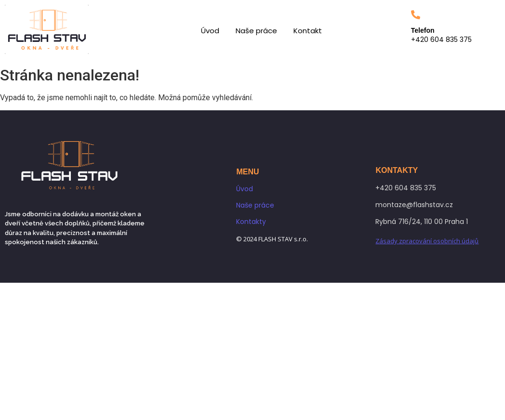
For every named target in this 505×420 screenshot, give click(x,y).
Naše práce (256, 31)
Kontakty (251, 222)
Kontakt (308, 31)
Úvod (210, 31)
